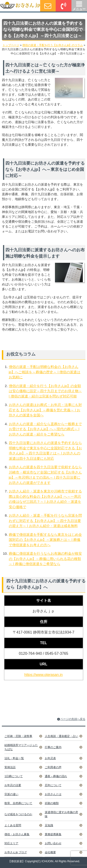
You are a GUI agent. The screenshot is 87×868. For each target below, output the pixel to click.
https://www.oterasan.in (43, 675)
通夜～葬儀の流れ (56, 776)
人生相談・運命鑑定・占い (61, 736)
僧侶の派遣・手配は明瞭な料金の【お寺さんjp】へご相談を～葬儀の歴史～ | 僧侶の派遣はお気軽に (45, 372)
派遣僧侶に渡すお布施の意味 (61, 814)
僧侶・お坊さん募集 (17, 834)
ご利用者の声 (53, 767)
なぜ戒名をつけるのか (18, 814)
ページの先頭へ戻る (73, 719)
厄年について (53, 785)
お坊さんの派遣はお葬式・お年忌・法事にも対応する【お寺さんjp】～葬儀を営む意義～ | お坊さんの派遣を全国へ (45, 410)
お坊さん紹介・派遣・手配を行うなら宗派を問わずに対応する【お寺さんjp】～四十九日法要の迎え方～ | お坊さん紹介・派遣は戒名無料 (45, 521)
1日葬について (14, 776)
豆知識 (49, 825)
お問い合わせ (53, 843)
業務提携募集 (53, 834)
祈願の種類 (52, 803)
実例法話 (10, 767)
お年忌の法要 (13, 785)
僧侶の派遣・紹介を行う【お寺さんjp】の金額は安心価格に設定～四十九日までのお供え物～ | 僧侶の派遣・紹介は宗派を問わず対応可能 (45, 391)
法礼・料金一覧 (14, 758)
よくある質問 (13, 825)
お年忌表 (50, 758)
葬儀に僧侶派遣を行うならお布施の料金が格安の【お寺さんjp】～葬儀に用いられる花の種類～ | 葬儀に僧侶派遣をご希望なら (45, 559)
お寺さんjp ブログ (16, 852)
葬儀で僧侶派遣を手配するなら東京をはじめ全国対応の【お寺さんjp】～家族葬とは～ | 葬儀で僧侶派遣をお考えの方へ (45, 540)
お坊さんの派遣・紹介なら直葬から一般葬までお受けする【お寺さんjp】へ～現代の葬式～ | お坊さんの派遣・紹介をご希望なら (45, 429)
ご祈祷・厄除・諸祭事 (18, 736)
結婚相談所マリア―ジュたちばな (21, 747)
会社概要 (50, 852)
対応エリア (11, 843)
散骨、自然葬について (18, 803)
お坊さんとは (53, 794)
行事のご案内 (53, 747)
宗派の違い (11, 794)
